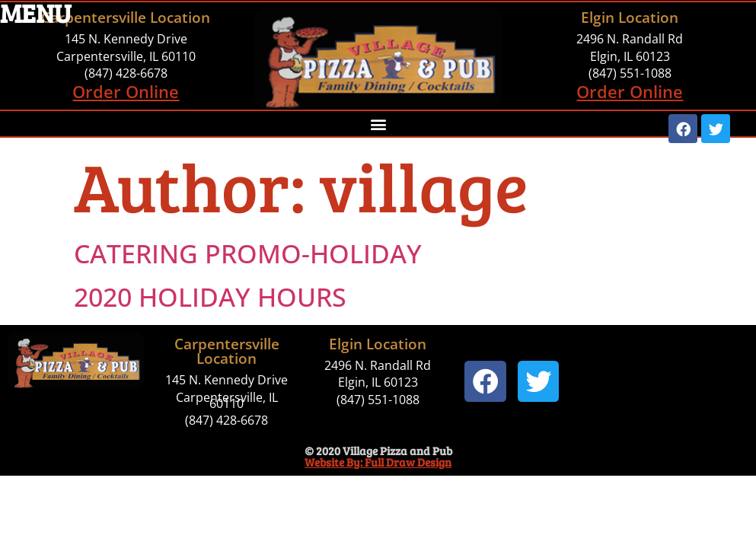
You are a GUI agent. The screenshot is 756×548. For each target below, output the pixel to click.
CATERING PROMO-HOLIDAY (248, 253)
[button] (378, 124)
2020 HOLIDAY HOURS (210, 297)
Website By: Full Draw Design (378, 462)
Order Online (126, 91)
